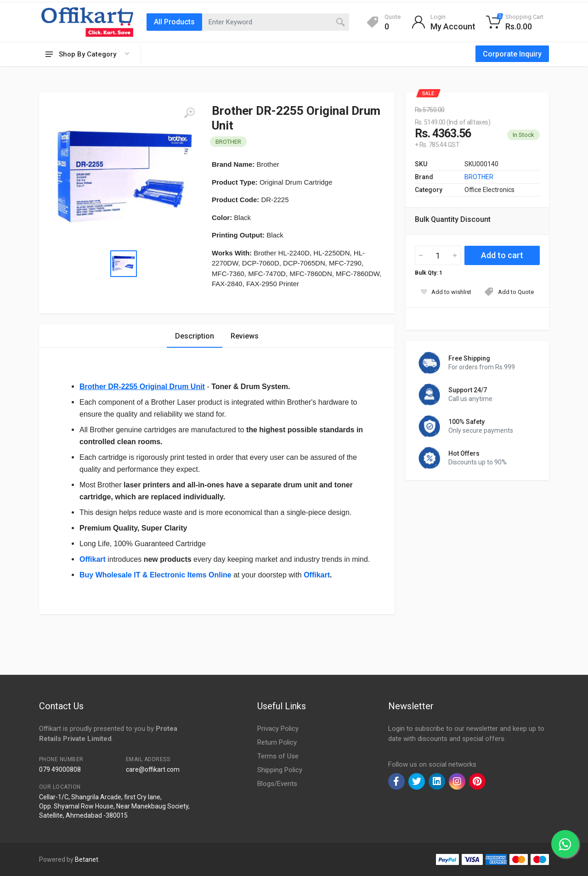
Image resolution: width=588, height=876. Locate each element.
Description (195, 336)
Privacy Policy (278, 729)
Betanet (87, 859)
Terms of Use (278, 756)
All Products (174, 22)
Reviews (245, 336)
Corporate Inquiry (512, 54)
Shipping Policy (280, 770)
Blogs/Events (277, 784)
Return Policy (277, 742)
